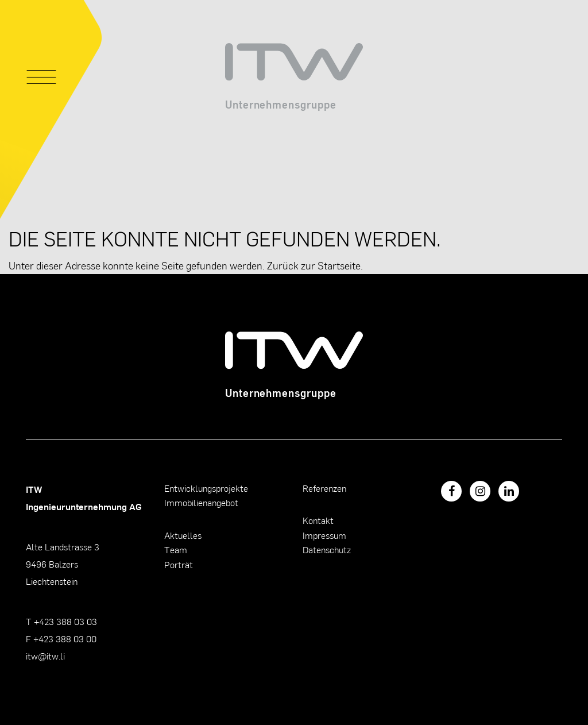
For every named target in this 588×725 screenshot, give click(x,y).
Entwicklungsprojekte (206, 488)
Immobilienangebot (201, 502)
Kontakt (318, 520)
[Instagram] (480, 491)
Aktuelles (183, 535)
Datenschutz (327, 549)
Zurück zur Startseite (314, 265)
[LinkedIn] (509, 491)
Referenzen (324, 488)
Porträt (179, 564)
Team (176, 549)
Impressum (324, 535)
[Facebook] (451, 491)
